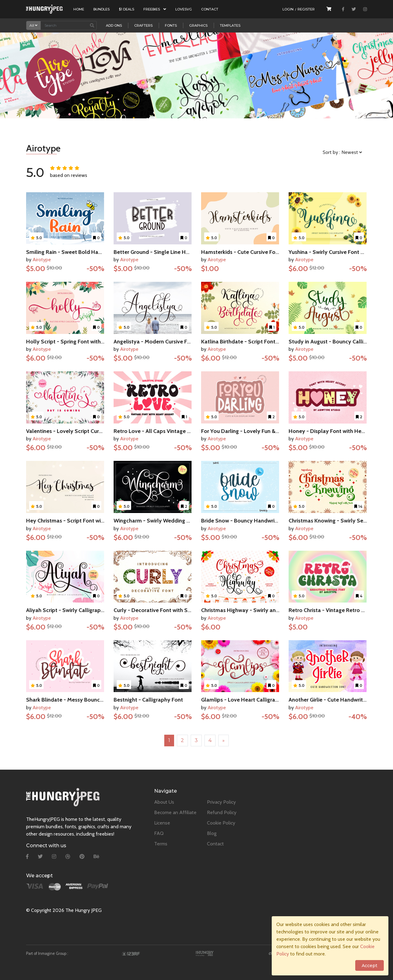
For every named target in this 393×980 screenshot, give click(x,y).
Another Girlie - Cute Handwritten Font (336, 700)
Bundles (101, 9)
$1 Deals (126, 9)
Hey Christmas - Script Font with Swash (75, 521)
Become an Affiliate (175, 812)
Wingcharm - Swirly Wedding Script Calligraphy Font (178, 521)
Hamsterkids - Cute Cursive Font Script (249, 252)
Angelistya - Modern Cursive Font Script (163, 342)
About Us (164, 802)
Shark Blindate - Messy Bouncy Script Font (79, 700)
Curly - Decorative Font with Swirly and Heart (169, 610)
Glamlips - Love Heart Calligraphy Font (249, 700)
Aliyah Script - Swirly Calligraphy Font (73, 610)
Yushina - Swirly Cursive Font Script (332, 252)
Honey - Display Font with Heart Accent (338, 431)
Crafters (143, 25)
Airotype (42, 260)
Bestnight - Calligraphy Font (148, 700)
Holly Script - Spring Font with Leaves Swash (81, 342)
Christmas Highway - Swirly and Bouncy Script (258, 610)
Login (288, 9)
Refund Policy (222, 812)
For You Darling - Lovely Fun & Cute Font (251, 431)
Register (306, 9)
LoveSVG (184, 9)
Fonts (171, 25)
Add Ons (114, 25)
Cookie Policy (221, 823)
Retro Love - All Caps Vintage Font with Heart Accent (179, 431)
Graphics (198, 25)
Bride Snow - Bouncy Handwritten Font (249, 521)
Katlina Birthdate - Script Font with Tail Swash (258, 342)
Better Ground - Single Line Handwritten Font (169, 252)
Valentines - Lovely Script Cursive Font (74, 431)
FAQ (159, 833)
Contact (210, 9)
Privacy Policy (221, 802)
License (162, 823)
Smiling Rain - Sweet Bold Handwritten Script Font (88, 252)
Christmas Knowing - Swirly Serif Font (335, 521)
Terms (161, 844)
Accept (370, 966)
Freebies (155, 9)
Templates (230, 25)
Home (79, 9)
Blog (212, 833)
